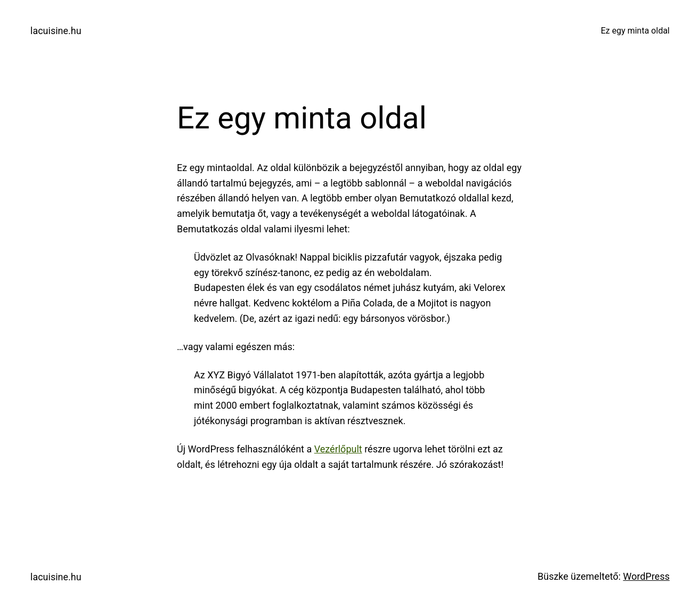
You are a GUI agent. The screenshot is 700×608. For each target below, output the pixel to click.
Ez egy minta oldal (635, 31)
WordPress (646, 576)
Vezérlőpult (338, 449)
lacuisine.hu (56, 31)
